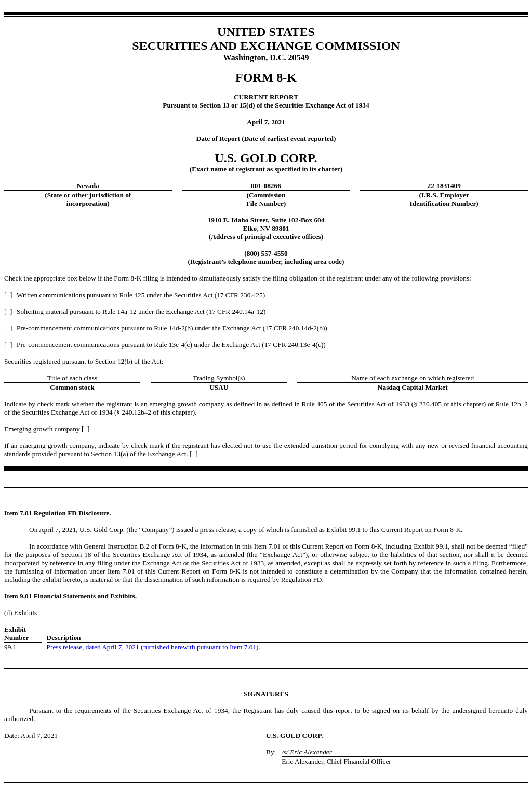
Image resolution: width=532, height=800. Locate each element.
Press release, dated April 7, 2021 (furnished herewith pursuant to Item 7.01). (154, 647)
